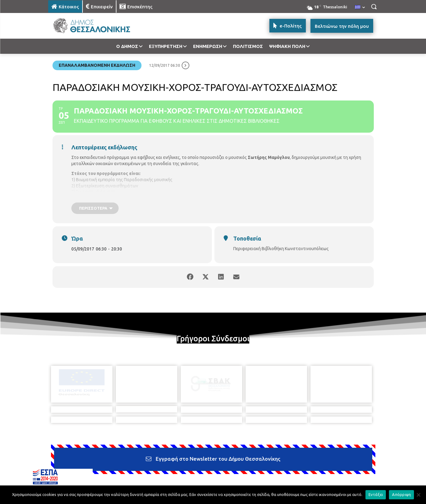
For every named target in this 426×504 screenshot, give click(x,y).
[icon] (256, 470)
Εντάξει (376, 494)
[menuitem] (360, 7)
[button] (374, 6)
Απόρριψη (401, 494)
